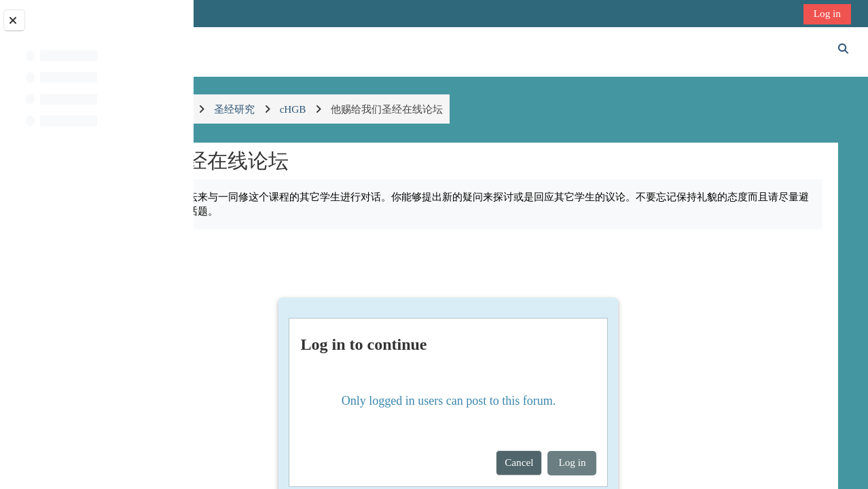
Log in (829, 13)
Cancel (594, 462)
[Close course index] (14, 20)
